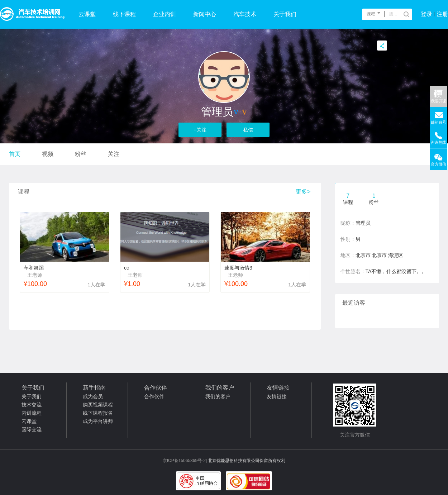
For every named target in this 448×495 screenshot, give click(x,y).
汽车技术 (245, 14)
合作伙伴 (154, 396)
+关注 (200, 130)
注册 (442, 14)
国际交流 (32, 429)
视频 (48, 154)
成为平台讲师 (98, 421)
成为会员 (93, 396)
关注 (114, 154)
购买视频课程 (98, 405)
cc (127, 268)
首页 (15, 154)
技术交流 (32, 405)
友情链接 (277, 396)
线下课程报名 (98, 413)
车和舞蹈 (34, 268)
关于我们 (285, 14)
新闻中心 (205, 14)
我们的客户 (218, 396)
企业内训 (165, 14)
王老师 (35, 275)
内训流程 (32, 413)
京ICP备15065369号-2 (184, 461)
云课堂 (87, 14)
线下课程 (124, 14)
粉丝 (81, 154)
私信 (248, 130)
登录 (426, 14)
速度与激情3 (238, 268)
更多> (303, 192)
